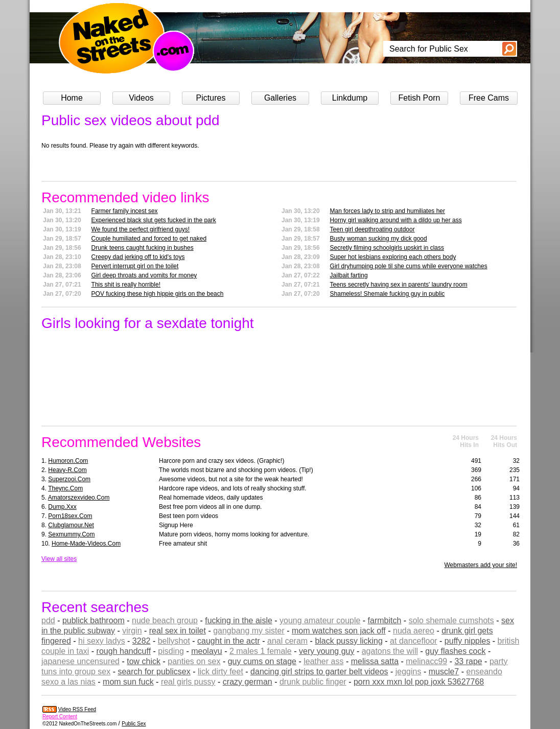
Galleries (280, 98)
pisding (171, 651)
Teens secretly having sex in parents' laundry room (399, 285)
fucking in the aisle (239, 620)
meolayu (206, 651)
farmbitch (385, 620)
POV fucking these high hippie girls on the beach (158, 294)
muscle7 (444, 672)
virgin (132, 631)
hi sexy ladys (102, 641)
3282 (142, 641)
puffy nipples (468, 641)
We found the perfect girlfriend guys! (141, 229)
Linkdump (350, 98)
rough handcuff (124, 651)
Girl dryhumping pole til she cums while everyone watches (409, 266)
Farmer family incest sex (125, 211)
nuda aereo (414, 631)
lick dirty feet (220, 672)
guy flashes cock (455, 651)
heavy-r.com (67, 470)
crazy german (248, 682)
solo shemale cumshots (451, 620)
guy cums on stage (262, 661)
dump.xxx (62, 507)
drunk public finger (313, 682)
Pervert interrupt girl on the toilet (135, 266)
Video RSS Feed (77, 709)
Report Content (60, 716)
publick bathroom (94, 620)
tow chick (144, 661)
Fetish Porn (419, 98)
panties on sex (194, 661)
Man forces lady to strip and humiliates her (388, 211)
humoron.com (68, 461)
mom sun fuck (128, 682)
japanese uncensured (80, 661)
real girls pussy (188, 682)
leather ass (323, 661)
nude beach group (165, 620)
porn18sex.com (70, 516)
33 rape (468, 661)
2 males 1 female (261, 651)
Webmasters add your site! (481, 565)
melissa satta (375, 661)
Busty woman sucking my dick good (379, 239)
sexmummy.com (71, 534)
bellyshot (174, 641)
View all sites (59, 559)
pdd (48, 620)
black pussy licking (349, 641)
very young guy (327, 651)
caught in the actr (229, 641)
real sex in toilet (178, 631)
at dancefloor (414, 641)
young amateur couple (320, 620)
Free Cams (489, 98)
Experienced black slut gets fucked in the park (154, 220)
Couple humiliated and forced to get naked (149, 239)
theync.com (65, 488)
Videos (141, 98)
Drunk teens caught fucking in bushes (143, 248)
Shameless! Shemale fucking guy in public (388, 294)
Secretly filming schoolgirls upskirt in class (387, 248)
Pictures (211, 98)
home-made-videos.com (86, 544)
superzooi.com (69, 479)
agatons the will (390, 651)
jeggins (409, 672)
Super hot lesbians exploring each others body (393, 257)
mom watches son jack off (339, 631)
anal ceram (287, 641)
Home (72, 98)
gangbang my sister (249, 631)
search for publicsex (154, 672)
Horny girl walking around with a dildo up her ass (396, 220)
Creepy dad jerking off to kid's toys (138, 257)
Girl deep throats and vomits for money (144, 275)
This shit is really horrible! (126, 285)
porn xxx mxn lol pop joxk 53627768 (419, 682)
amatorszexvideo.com (79, 498)
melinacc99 (426, 661)
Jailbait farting (349, 275)
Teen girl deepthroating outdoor (372, 229)
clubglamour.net (71, 525)
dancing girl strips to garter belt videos (319, 672)
